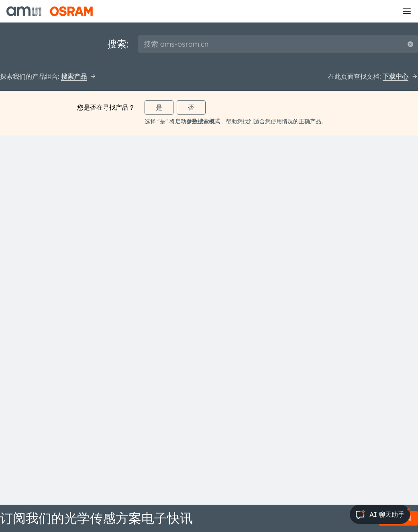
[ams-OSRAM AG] (50, 11)
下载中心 (400, 76)
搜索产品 (79, 76)
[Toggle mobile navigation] (407, 11)
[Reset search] (410, 44)
